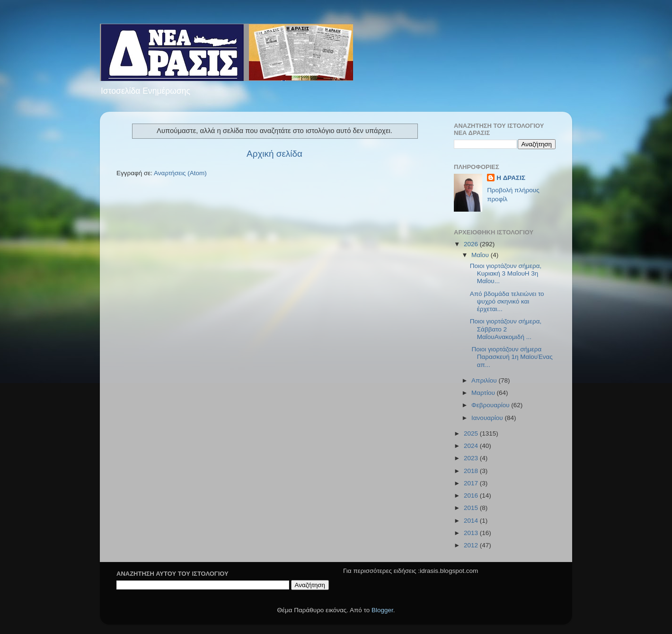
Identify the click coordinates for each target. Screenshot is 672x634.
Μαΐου (481, 255)
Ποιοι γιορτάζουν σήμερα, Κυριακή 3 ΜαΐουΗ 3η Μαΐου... (506, 273)
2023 (472, 458)
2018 (472, 471)
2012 (472, 545)
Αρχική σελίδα (274, 154)
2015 (472, 508)
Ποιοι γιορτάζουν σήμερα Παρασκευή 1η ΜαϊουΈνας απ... (511, 357)
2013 (472, 533)
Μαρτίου (484, 393)
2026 (472, 244)
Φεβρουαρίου (491, 405)
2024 (472, 446)
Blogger (382, 610)
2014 (472, 521)
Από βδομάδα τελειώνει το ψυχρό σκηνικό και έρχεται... (507, 301)
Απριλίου (485, 380)
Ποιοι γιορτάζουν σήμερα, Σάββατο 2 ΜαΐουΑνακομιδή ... (506, 329)
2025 (472, 433)
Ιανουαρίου (488, 418)
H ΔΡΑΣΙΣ (511, 178)
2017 (472, 483)
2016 (472, 496)
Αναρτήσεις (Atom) (180, 173)
